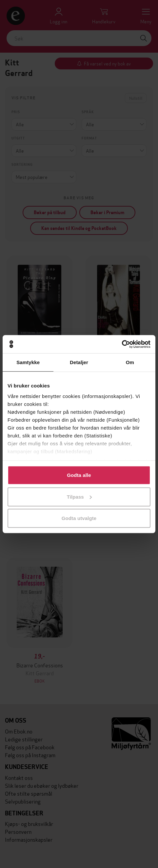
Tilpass (79, 496)
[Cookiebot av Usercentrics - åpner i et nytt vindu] (122, 344)
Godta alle (79, 475)
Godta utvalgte (79, 518)
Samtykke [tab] (28, 362)
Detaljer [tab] (79, 362)
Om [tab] (130, 362)
